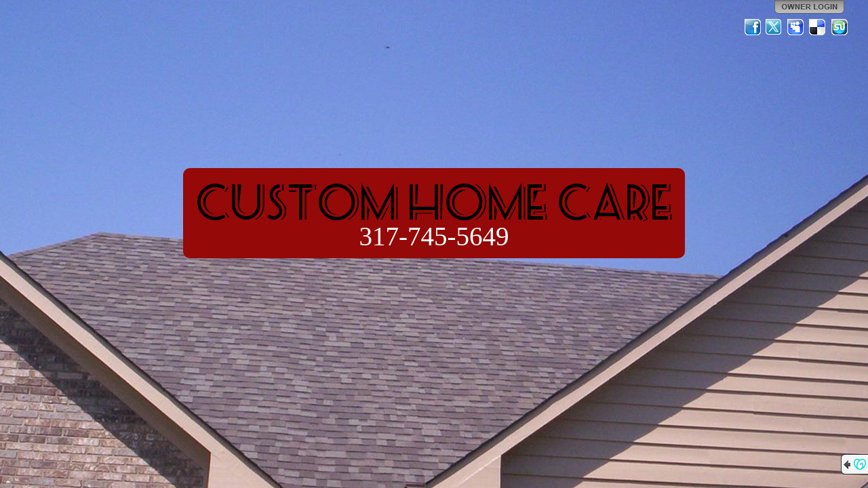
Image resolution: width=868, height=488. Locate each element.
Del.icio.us (818, 27)
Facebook (753, 27)
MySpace (796, 27)
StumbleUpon (840, 27)
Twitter (774, 27)
